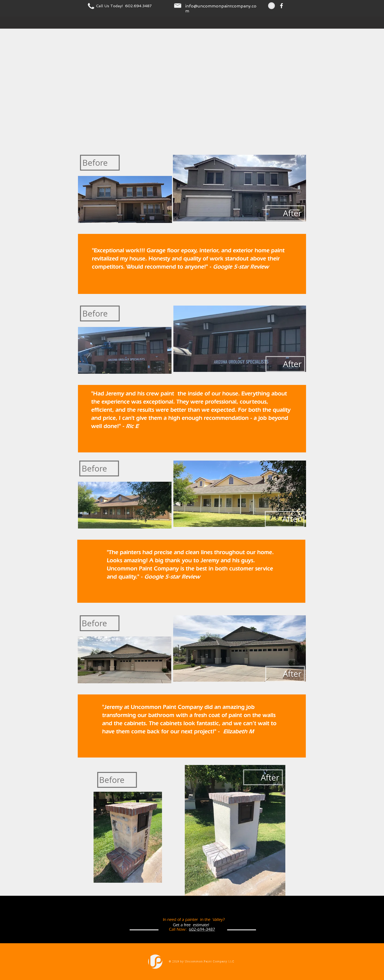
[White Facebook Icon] (281, 6)
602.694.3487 (138, 6)
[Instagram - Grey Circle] (271, 6)
